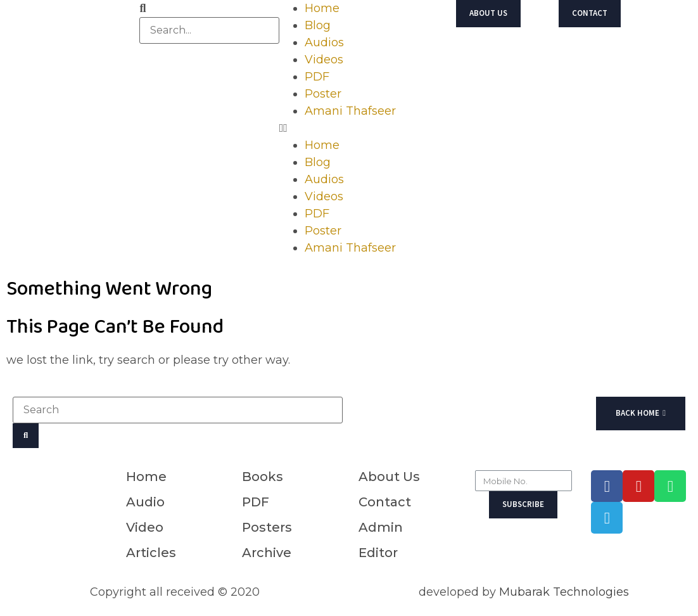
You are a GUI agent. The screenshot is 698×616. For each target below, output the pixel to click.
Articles (151, 553)
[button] (349, 128)
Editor (378, 553)
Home (322, 8)
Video (145, 527)
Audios (324, 42)
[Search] (26, 436)
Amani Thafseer (350, 111)
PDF (317, 77)
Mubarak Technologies (564, 592)
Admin (381, 527)
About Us (389, 477)
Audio (145, 502)
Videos (324, 60)
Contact (385, 502)
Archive (267, 553)
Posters (267, 527)
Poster (323, 94)
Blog (318, 25)
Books (263, 477)
